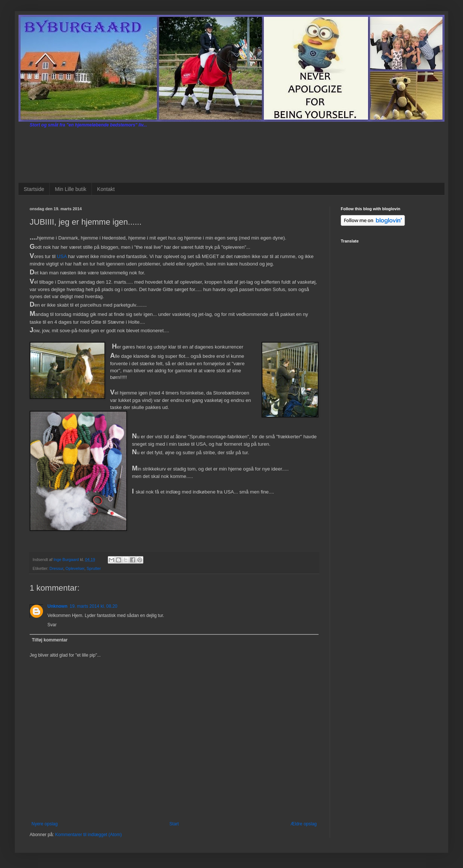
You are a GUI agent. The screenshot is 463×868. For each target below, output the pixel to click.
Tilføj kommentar (50, 640)
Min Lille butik (71, 189)
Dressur (56, 568)
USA (62, 256)
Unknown (57, 606)
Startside (34, 189)
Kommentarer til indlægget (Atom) (89, 835)
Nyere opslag (45, 824)
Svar (52, 625)
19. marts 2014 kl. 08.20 (94, 606)
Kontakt (106, 189)
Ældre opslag (304, 824)
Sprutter (94, 568)
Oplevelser (75, 568)
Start (174, 824)
